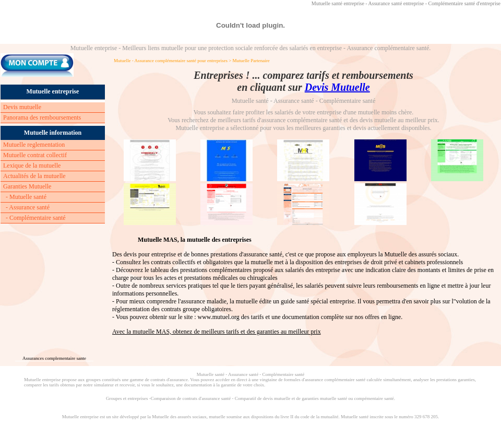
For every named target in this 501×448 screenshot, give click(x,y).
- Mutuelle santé (26, 197)
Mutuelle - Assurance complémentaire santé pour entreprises (171, 61)
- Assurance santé (28, 207)
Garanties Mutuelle (27, 186)
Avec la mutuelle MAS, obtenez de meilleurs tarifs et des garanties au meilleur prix (217, 332)
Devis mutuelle (22, 107)
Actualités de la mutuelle (34, 176)
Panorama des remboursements (42, 117)
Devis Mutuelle (337, 87)
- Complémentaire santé (36, 218)
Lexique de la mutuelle (32, 166)
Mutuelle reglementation (34, 145)
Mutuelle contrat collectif (35, 155)
